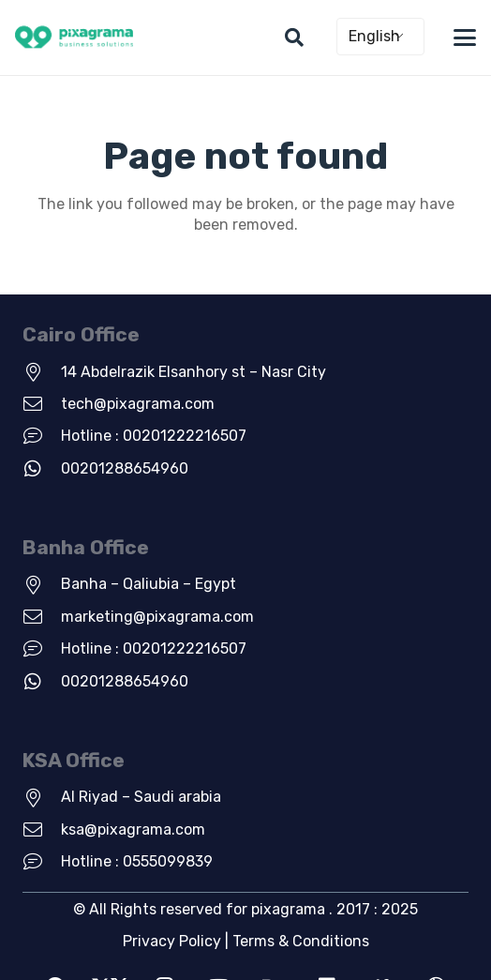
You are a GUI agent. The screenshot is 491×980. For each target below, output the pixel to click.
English (374, 36)
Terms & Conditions (301, 941)
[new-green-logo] (74, 38)
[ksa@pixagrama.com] (42, 830)
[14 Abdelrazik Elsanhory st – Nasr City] (42, 372)
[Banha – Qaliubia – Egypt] (42, 585)
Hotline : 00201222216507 (154, 436)
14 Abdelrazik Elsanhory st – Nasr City (193, 372)
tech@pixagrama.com (138, 404)
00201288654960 (125, 468)
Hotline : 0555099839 (137, 861)
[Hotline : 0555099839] (42, 862)
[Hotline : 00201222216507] (42, 436)
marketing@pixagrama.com (157, 617)
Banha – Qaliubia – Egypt (149, 584)
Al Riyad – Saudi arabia (141, 797)
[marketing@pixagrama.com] (42, 617)
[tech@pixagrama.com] (42, 404)
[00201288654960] (42, 469)
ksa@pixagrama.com (133, 829)
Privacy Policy (172, 941)
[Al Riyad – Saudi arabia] (42, 798)
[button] (294, 38)
